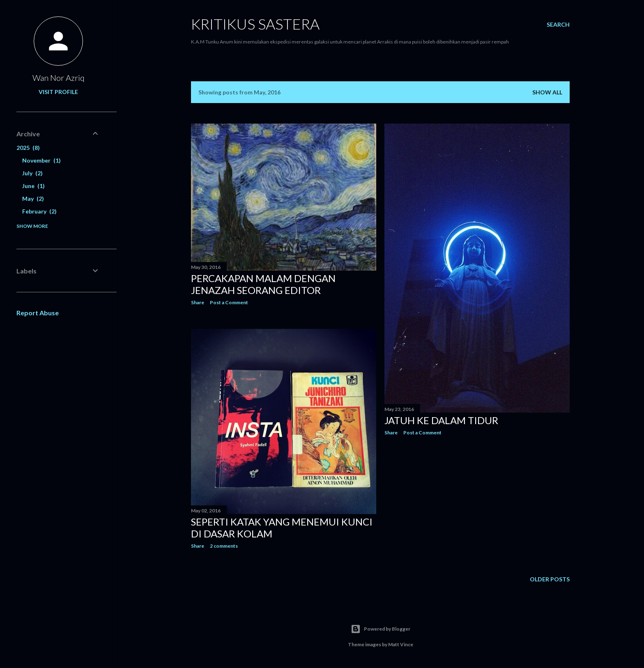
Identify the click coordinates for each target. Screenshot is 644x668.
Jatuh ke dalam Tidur (441, 420)
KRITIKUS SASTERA (255, 24)
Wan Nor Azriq (59, 78)
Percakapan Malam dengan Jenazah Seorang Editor (263, 284)
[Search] (558, 25)
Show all (547, 92)
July (32, 173)
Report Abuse (38, 313)
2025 (28, 148)
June (33, 186)
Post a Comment (229, 302)
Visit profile (58, 92)
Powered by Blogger (381, 629)
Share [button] (198, 302)
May (33, 199)
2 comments (224, 546)
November (41, 160)
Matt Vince (401, 644)
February (39, 211)
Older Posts (550, 579)
